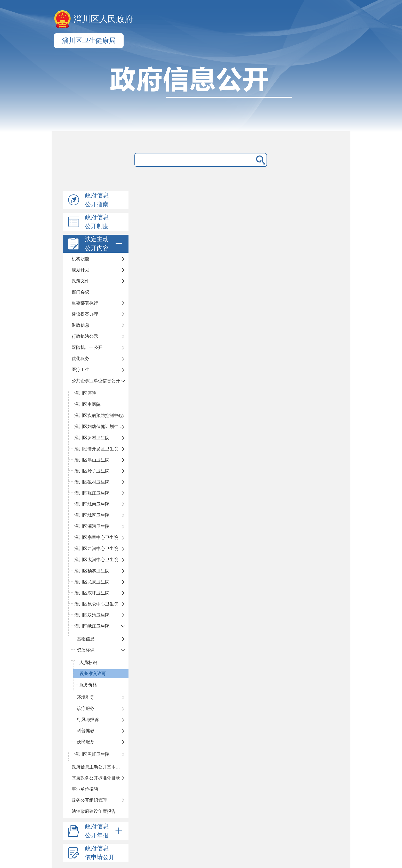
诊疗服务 (86, 709)
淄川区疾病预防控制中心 (98, 416)
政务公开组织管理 (89, 800)
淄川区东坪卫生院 (92, 593)
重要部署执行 (85, 303)
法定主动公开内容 (104, 244)
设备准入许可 (93, 674)
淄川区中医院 (87, 404)
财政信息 (81, 325)
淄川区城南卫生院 (92, 504)
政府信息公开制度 (97, 222)
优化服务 (81, 359)
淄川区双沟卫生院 (92, 615)
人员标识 (88, 663)
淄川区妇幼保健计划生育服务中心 (101, 427)
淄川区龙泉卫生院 (92, 582)
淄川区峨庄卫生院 (92, 626)
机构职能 (81, 259)
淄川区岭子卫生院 (92, 471)
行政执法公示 (85, 336)
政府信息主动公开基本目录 (98, 767)
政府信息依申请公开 (100, 853)
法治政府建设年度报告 (94, 811)
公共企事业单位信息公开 (96, 381)
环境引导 (86, 697)
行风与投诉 (88, 720)
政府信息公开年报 (104, 831)
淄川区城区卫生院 (92, 515)
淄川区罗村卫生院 (92, 438)
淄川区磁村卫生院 (92, 482)
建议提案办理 (85, 314)
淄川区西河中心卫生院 (96, 549)
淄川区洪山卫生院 (92, 460)
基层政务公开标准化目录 (96, 778)
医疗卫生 (81, 370)
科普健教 (86, 731)
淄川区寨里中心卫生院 (96, 538)
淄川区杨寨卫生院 (92, 571)
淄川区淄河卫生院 (92, 526)
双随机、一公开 (87, 347)
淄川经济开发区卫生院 (96, 449)
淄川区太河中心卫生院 (96, 560)
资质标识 (86, 650)
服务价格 (88, 685)
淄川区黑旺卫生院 (92, 754)
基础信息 (86, 639)
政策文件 (81, 281)
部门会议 (81, 292)
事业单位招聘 (85, 789)
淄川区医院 (85, 393)
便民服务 (86, 742)
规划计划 (81, 270)
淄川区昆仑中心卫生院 (96, 604)
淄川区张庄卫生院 (92, 493)
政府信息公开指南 (97, 200)
